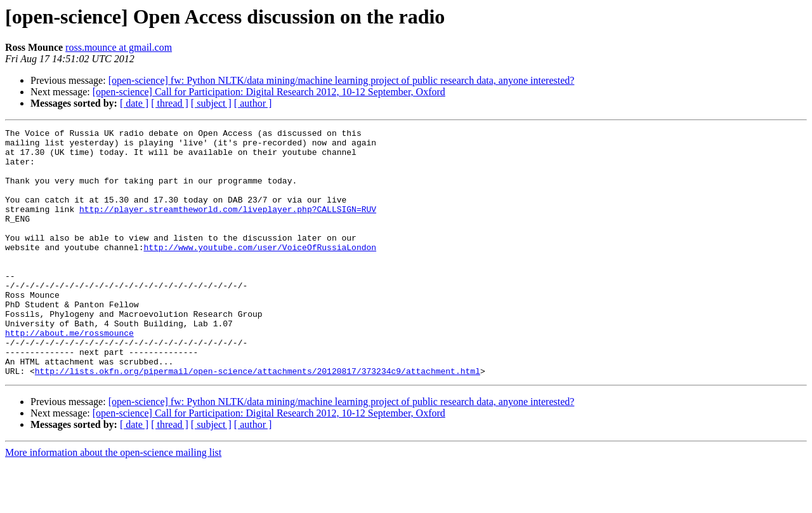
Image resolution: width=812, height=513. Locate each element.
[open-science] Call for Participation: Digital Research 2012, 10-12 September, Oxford (269, 92)
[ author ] (253, 103)
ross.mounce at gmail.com (119, 47)
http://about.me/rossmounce (69, 375)
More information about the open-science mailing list (113, 502)
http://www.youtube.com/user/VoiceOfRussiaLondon (260, 272)
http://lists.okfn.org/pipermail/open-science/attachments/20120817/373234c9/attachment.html (258, 420)
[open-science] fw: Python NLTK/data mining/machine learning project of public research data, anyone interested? (342, 80)
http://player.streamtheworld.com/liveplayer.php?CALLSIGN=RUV (228, 226)
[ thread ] (170, 103)
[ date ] (134, 103)
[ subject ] (211, 103)
